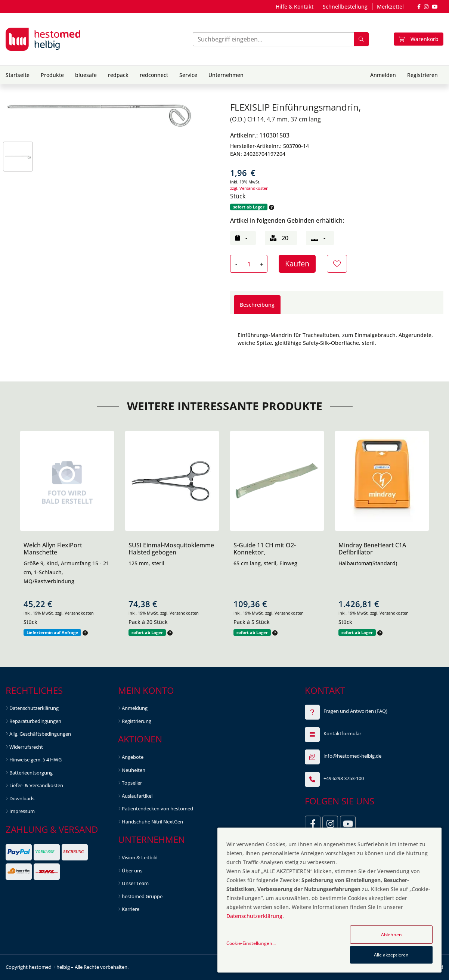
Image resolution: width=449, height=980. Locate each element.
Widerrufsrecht (26, 747)
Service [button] (188, 75)
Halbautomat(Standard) (368, 563)
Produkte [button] (52, 75)
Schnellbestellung (345, 7)
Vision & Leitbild (140, 857)
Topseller (132, 783)
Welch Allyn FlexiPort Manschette (53, 549)
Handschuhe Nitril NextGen (152, 822)
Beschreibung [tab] (257, 305)
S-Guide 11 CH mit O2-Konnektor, (265, 549)
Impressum (22, 811)
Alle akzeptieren (391, 955)
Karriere (131, 909)
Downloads (22, 798)
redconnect (154, 75)
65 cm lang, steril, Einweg (265, 563)
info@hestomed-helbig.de (352, 756)
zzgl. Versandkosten (249, 188)
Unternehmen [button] (226, 75)
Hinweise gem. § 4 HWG (35, 760)
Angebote (133, 757)
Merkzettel (390, 7)
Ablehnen (391, 935)
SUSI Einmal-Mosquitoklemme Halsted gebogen (171, 549)
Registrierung (137, 721)
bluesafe (86, 75)
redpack (118, 75)
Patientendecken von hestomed (157, 809)
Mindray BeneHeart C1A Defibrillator (372, 549)
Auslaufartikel (137, 796)
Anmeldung (135, 708)
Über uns (132, 871)
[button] (271, 207)
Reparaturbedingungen (35, 721)
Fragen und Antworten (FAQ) (355, 711)
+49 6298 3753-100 (344, 778)
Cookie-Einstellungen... (251, 943)
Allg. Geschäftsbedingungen (40, 734)
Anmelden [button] (383, 75)
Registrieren (422, 75)
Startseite (18, 75)
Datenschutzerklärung (34, 708)
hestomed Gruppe (142, 896)
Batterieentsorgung (31, 773)
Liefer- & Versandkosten (36, 785)
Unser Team (135, 883)
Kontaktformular (342, 733)
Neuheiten (134, 770)
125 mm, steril (146, 563)
